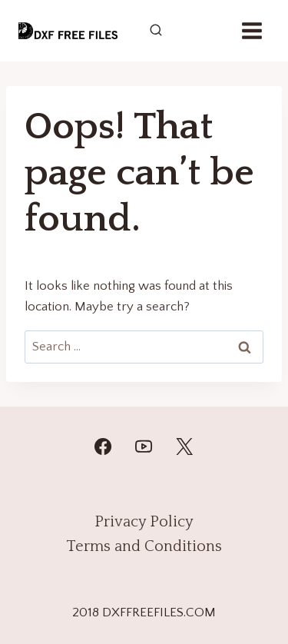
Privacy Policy (144, 522)
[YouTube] (144, 446)
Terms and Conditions (144, 546)
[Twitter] (184, 446)
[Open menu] (252, 30)
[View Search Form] (156, 31)
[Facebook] (103, 446)
